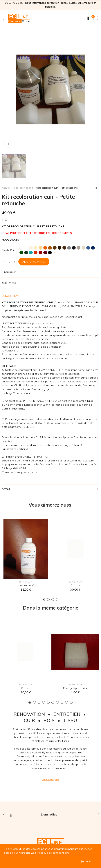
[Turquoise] (31, 253)
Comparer (10, 272)
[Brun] (59, 248)
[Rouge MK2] (36, 253)
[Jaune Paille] (40, 248)
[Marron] (55, 248)
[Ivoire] (36, 248)
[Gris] (69, 248)
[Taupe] (79, 248)
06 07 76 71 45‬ (14, 3)
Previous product (93, 188)
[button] (44, 600)
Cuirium (75, 585)
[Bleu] (88, 248)
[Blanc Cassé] (26, 248)
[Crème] (31, 248)
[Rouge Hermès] (40, 253)
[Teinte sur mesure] (55, 253)
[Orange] (45, 248)
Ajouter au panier (34, 262)
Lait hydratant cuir (26, 585)
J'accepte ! (87, 861)
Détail (6, 489)
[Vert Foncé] (26, 253)
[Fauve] (50, 248)
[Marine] (93, 248)
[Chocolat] (64, 248)
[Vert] (21, 253)
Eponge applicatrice (75, 688)
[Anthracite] (74, 248)
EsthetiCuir (26, 582)
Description (10, 296)
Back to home (97, 188)
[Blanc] (21, 248)
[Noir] (50, 253)
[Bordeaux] (45, 253)
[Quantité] (9, 262)
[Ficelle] (83, 248)
